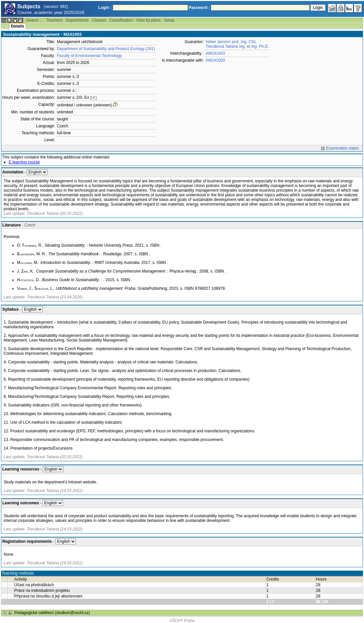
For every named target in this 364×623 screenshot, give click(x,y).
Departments (77, 20)
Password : (199, 8)
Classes (99, 20)
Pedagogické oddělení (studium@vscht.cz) (52, 613)
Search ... (34, 20)
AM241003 (215, 53)
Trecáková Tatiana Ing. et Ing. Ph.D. (237, 46)
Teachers (55, 20)
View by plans (149, 20)
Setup (169, 20)
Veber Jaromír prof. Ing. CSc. (231, 42)
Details (17, 26)
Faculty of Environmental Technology (90, 56)
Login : (105, 8)
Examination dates (342, 148)
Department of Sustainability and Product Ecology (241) (106, 49)
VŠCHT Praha (182, 621)
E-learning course (24, 162)
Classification (121, 20)
